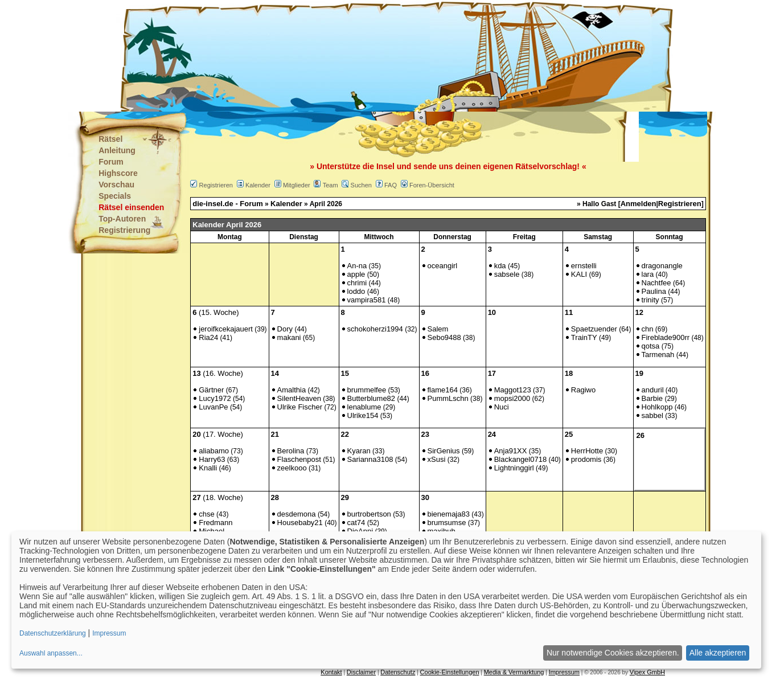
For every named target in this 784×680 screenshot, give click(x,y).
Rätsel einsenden (131, 207)
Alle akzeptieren (718, 653)
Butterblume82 (372, 398)
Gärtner (211, 390)
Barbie (652, 398)
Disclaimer (361, 672)
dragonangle (662, 266)
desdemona (297, 514)
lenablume (364, 407)
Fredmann (216, 523)
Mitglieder (297, 185)
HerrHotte (587, 451)
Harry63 (212, 459)
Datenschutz (398, 672)
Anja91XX (511, 451)
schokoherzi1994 (375, 329)
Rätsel (110, 139)
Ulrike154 (363, 415)
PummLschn (448, 398)
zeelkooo (292, 468)
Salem (438, 329)
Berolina (291, 451)
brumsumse (447, 523)
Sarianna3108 (370, 459)
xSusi (437, 459)
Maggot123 (513, 390)
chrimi (357, 283)
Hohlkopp (657, 407)
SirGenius (444, 451)
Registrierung (124, 230)
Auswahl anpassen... (51, 653)
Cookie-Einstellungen (450, 672)
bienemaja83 (449, 514)
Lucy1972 (215, 398)
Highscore (118, 173)
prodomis (586, 459)
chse (206, 514)
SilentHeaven (299, 398)
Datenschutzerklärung (53, 633)
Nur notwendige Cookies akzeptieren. (613, 653)
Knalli (208, 468)
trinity (650, 300)
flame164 (443, 390)
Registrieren (216, 185)
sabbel (652, 415)
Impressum (564, 672)
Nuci (502, 407)
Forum (111, 162)
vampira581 (367, 300)
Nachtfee (656, 283)
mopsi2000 (512, 398)
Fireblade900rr (666, 337)
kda (500, 266)
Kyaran (359, 451)
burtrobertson (369, 514)
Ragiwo (583, 390)
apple (356, 274)
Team (331, 185)
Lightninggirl (514, 468)
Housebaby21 (300, 523)
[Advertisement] (335, 57)
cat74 (356, 523)
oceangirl (443, 266)
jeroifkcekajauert (226, 329)
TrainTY (584, 337)
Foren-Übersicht (432, 185)
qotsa (651, 346)
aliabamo (214, 451)
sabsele (507, 274)
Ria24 (208, 337)
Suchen (361, 185)
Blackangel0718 (521, 459)
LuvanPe (213, 407)
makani (289, 337)
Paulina (654, 291)
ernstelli (584, 266)
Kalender (258, 185)
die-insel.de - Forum (228, 204)
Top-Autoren (122, 219)
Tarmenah (658, 355)
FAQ (391, 185)
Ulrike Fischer (300, 407)
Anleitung (117, 150)
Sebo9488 (444, 337)
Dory (285, 329)
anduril (653, 390)
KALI (579, 274)
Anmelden (639, 204)
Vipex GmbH (647, 672)
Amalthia (292, 390)
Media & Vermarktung (514, 672)
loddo (356, 291)
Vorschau (116, 185)
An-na (357, 266)
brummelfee (367, 390)
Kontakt (331, 672)
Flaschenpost (299, 459)
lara (648, 274)
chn (648, 329)
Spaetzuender (594, 329)
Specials (115, 196)
